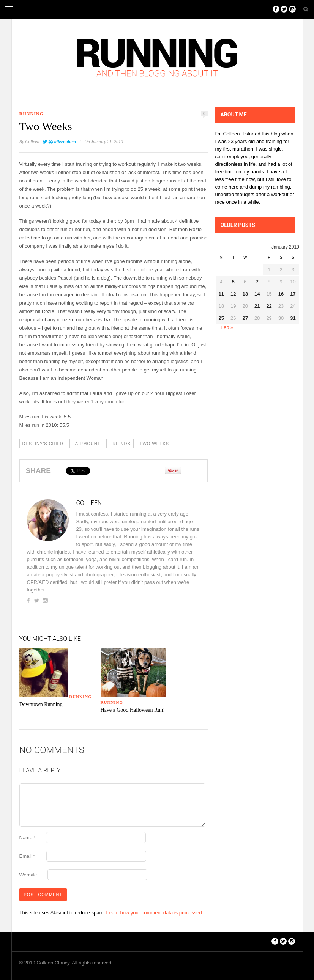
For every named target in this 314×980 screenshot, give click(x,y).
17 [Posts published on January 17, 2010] (293, 294)
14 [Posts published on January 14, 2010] (257, 294)
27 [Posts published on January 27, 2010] (245, 318)
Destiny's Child (43, 444)
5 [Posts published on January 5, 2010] (233, 282)
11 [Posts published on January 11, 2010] (221, 294)
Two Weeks (154, 444)
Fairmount (87, 444)
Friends (120, 444)
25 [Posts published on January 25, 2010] (221, 318)
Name (28, 838)
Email (27, 856)
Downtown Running (41, 704)
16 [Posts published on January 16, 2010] (281, 294)
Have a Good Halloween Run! (133, 710)
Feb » (227, 327)
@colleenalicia (62, 142)
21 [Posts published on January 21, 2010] (257, 306)
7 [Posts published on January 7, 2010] (257, 282)
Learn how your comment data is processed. (155, 913)
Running (32, 114)
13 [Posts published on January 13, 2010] (245, 294)
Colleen (32, 142)
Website (28, 875)
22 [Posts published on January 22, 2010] (269, 306)
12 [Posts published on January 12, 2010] (233, 294)
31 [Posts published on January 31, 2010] (293, 318)
